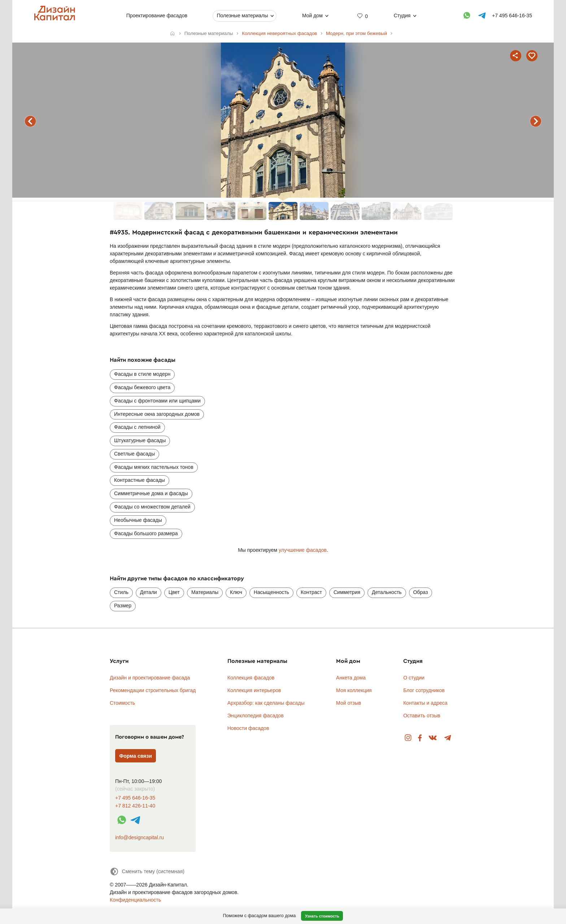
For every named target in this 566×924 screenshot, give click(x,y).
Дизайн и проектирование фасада (150, 678)
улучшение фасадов (303, 550)
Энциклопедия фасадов (256, 716)
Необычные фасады (138, 520)
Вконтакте (433, 738)
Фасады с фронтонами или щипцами (157, 401)
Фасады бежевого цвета (142, 387)
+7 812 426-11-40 (135, 806)
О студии (414, 678)
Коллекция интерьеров (254, 690)
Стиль (121, 592)
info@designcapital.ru (140, 837)
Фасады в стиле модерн (142, 374)
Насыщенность (271, 592)
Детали (149, 592)
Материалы (205, 592)
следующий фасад (536, 121)
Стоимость (122, 703)
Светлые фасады (134, 454)
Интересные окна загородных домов (157, 414)
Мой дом (312, 16)
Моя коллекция (354, 690)
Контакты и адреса (425, 703)
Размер (123, 606)
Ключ (236, 592)
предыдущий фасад (30, 121)
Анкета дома (351, 678)
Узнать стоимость (322, 916)
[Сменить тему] (147, 872)
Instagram (408, 738)
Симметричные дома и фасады (151, 493)
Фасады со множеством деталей (152, 507)
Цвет (174, 592)
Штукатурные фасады (140, 440)
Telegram (448, 738)
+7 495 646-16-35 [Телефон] (512, 16)
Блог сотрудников (424, 690)
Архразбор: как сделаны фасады (266, 703)
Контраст (311, 592)
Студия (402, 16)
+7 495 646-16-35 (135, 798)
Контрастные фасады (140, 480)
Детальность (387, 592)
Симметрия (347, 592)
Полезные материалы (242, 16)
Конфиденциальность (135, 900)
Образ (421, 592)
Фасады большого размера (146, 533)
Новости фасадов (248, 728)
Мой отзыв (349, 703)
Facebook (420, 738)
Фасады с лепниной (137, 427)
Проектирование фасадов (157, 16)
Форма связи (136, 756)
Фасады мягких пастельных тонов (154, 467)
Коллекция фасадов (251, 678)
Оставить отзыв (422, 716)
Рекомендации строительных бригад (153, 690)
